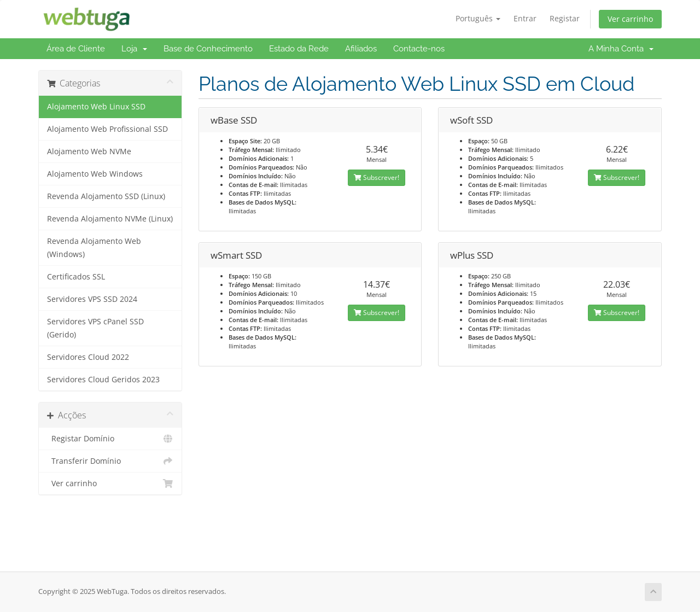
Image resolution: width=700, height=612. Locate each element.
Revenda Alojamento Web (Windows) (94, 248)
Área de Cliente (76, 49)
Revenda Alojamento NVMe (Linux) (110, 219)
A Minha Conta (621, 49)
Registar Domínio (110, 439)
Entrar (525, 18)
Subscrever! (377, 177)
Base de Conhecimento (208, 49)
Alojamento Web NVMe (89, 151)
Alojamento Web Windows (95, 174)
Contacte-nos (419, 49)
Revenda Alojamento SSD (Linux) (106, 196)
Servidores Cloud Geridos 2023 (103, 380)
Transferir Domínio (110, 461)
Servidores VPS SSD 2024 (92, 299)
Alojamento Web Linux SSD (96, 107)
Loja (134, 49)
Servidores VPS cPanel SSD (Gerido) (95, 328)
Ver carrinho (630, 19)
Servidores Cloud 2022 (88, 357)
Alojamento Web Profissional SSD (107, 129)
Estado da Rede (299, 49)
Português (478, 18)
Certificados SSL (76, 277)
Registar (565, 18)
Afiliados (361, 49)
